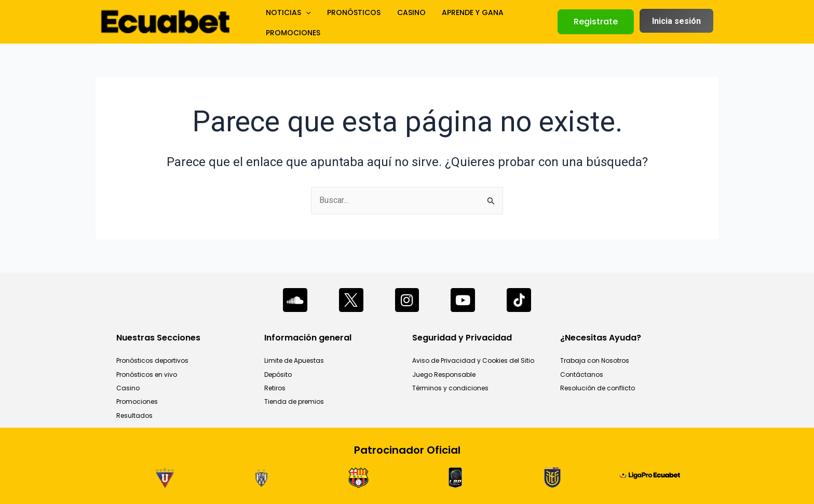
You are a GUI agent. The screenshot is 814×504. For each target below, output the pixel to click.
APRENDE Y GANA (451, 22)
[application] (303, 22)
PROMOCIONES (520, 22)
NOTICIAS (285, 22)
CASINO (396, 22)
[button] (596, 22)
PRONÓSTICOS (344, 22)
